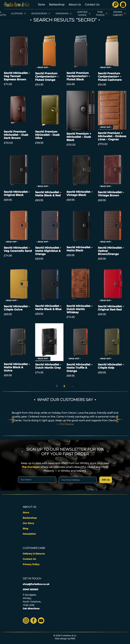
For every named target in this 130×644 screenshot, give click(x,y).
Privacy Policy (31, 564)
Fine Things (100, 14)
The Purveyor (31, 467)
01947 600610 (30, 590)
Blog (26, 529)
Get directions (31, 609)
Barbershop (57, 5)
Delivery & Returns (34, 554)
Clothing (17, 14)
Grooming (62, 14)
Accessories (39, 14)
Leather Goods (82, 14)
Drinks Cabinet (118, 14)
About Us (75, 5)
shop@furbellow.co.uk (36, 584)
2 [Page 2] (64, 386)
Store (41, 5)
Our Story (28, 523)
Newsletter (29, 534)
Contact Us (92, 5)
